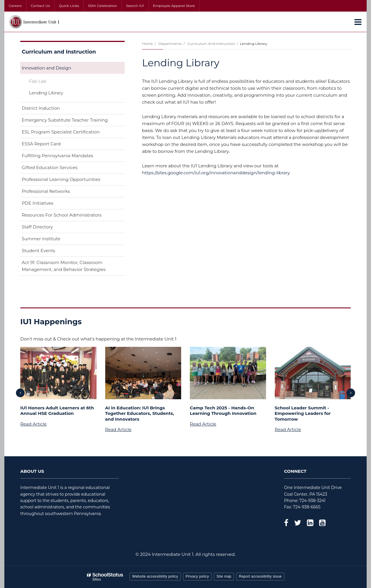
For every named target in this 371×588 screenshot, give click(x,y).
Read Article (33, 424)
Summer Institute (41, 239)
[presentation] (20, 393)
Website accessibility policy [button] (155, 576)
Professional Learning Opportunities (61, 179)
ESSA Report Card (50, 145)
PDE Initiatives (38, 203)
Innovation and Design (47, 68)
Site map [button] (224, 576)
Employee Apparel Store (174, 6)
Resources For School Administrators (62, 215)
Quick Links (69, 6)
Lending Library (46, 93)
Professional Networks (46, 191)
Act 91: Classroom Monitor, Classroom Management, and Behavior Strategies (64, 266)
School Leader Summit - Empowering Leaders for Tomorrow (303, 413)
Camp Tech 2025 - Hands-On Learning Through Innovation (223, 411)
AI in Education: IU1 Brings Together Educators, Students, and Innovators (140, 413)
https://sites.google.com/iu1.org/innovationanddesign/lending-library (216, 173)
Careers (15, 6)
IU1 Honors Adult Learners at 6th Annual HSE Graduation (57, 411)
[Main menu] (358, 22)
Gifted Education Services (50, 167)
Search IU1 (135, 6)
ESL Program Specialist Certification (61, 132)
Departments (170, 44)
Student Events (38, 251)
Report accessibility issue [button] (260, 576)
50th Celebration (103, 6)
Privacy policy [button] (197, 576)
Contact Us (40, 6)
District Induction (41, 108)
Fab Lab (38, 81)
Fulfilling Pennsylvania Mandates (57, 156)
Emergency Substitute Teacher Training (65, 120)
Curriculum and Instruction (211, 44)
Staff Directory (37, 227)
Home (147, 44)
